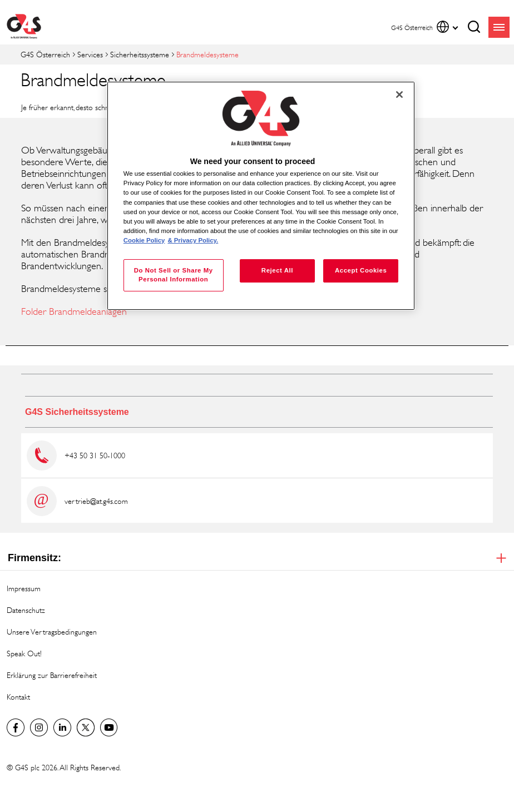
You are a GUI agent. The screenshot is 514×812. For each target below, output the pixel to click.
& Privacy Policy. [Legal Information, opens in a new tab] (193, 240)
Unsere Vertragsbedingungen (52, 632)
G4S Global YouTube (109, 727)
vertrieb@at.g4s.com (96, 501)
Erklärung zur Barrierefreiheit (52, 675)
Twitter (86, 727)
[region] (261, 196)
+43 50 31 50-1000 (95, 455)
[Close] (399, 95)
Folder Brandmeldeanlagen (74, 311)
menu (499, 27)
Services (90, 54)
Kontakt (18, 697)
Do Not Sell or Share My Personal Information (174, 275)
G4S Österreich (45, 54)
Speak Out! (24, 653)
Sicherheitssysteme (140, 54)
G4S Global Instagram (39, 727)
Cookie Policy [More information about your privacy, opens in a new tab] (144, 240)
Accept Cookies (361, 270)
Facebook (16, 727)
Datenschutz (26, 610)
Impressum (24, 588)
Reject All (277, 270)
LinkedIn (62, 727)
